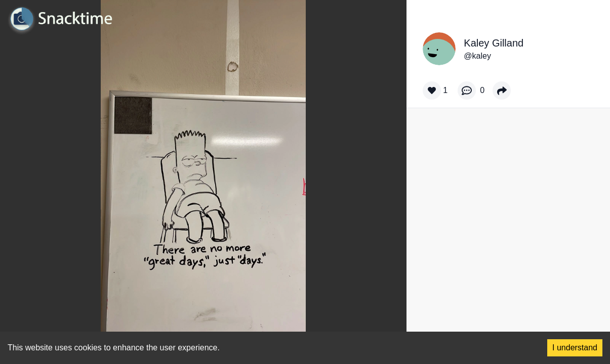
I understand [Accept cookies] (575, 348)
